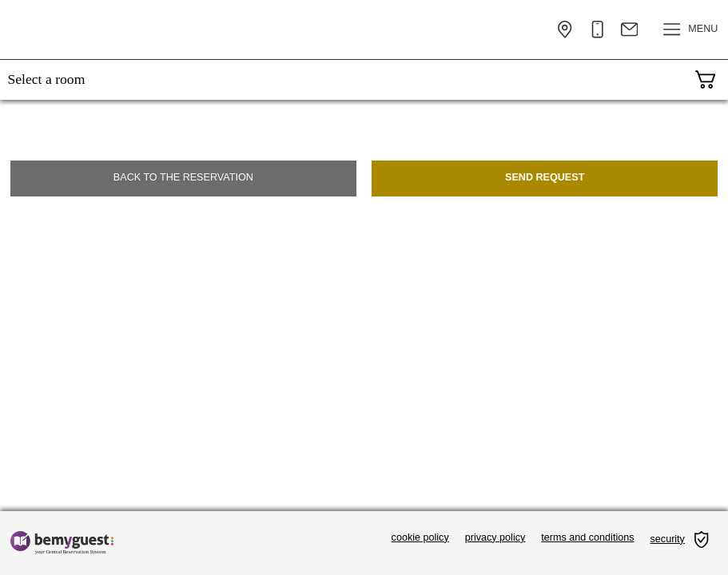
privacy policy (495, 537)
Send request (545, 177)
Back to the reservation (183, 177)
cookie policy (420, 537)
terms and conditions (587, 537)
